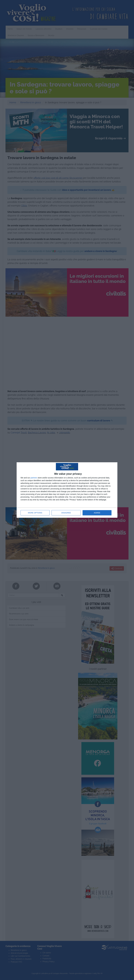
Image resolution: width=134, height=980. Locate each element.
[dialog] (67, 490)
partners (34, 478)
